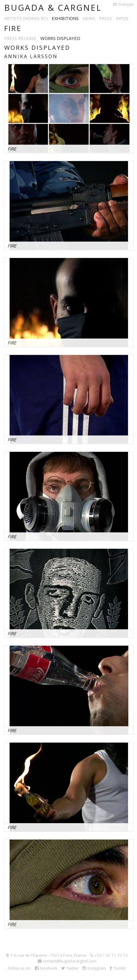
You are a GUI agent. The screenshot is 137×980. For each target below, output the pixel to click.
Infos (122, 18)
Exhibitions (65, 18)
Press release (20, 38)
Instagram (94, 968)
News (89, 18)
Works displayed (60, 38)
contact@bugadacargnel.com (67, 961)
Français (123, 4)
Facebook (46, 968)
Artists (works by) (26, 18)
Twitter (70, 968)
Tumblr (118, 968)
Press (105, 18)
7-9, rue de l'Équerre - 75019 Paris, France (46, 955)
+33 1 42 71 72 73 (109, 955)
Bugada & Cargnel (53, 7)
